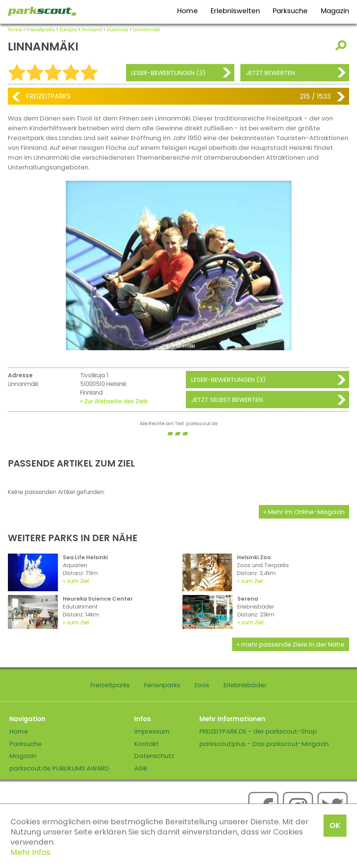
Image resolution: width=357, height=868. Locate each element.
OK (335, 825)
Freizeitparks (41, 30)
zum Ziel (78, 581)
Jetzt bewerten (270, 73)
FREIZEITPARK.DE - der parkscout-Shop (258, 731)
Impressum (152, 731)
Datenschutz (154, 756)
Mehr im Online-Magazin (306, 512)
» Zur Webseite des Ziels (114, 401)
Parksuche (290, 11)
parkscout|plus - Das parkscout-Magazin (264, 744)
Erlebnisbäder (245, 685)
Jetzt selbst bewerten (227, 400)
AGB (141, 768)
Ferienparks (162, 685)
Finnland (92, 30)
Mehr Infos (30, 852)
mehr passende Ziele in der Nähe (293, 644)
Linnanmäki (147, 30)
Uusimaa (118, 30)
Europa (68, 30)
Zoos (202, 685)
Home (188, 11)
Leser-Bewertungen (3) (168, 73)
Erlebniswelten (235, 11)
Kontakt (147, 744)
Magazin (335, 11)
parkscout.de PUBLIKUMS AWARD (59, 768)
